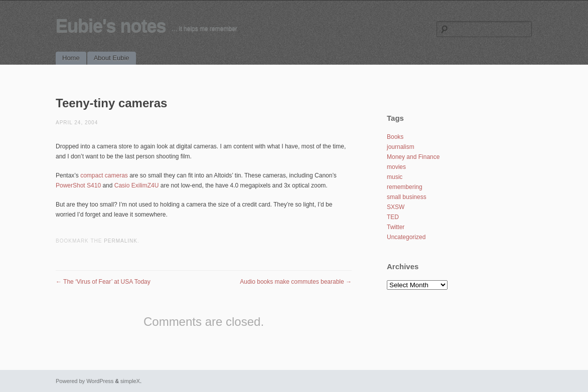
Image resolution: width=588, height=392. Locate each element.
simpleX (130, 381)
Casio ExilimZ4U (137, 185)
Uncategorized (406, 237)
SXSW (396, 207)
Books (395, 137)
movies (396, 167)
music (395, 177)
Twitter (396, 227)
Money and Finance (413, 157)
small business (407, 197)
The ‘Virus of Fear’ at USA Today (103, 282)
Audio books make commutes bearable (296, 282)
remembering (405, 187)
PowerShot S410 (78, 185)
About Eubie (112, 58)
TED (393, 217)
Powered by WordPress (85, 381)
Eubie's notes (111, 26)
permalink (121, 241)
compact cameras (104, 175)
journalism (401, 147)
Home (71, 58)
